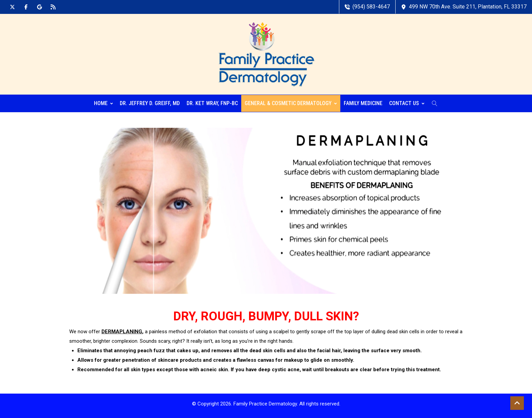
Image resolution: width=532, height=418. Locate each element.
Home (103, 103)
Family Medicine (363, 103)
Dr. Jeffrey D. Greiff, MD (150, 103)
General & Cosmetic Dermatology (291, 103)
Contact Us (407, 103)
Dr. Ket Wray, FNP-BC (212, 103)
